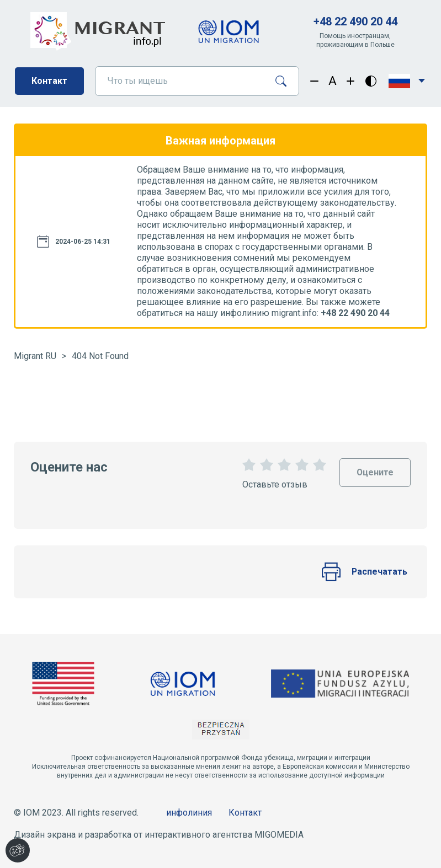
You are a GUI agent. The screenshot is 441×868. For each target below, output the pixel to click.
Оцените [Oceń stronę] (375, 468)
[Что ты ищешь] (181, 81)
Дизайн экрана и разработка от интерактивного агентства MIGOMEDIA (159, 835)
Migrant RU (35, 356)
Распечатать (364, 572)
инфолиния (189, 813)
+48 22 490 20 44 (355, 22)
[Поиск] (285, 81)
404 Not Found (100, 356)
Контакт (49, 81)
